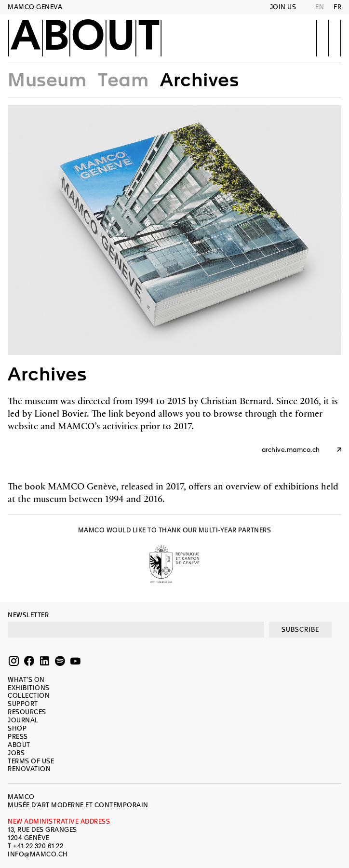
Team (123, 80)
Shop (17, 728)
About (85, 37)
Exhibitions (29, 688)
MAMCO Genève (82, 486)
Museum (47, 80)
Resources (27, 712)
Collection (29, 696)
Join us (283, 7)
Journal (23, 720)
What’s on (26, 680)
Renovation (29, 769)
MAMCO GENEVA (35, 7)
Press (18, 737)
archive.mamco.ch (291, 450)
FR (337, 7)
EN (320, 7)
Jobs (16, 753)
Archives (199, 80)
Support (23, 704)
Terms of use (31, 761)
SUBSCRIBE (300, 630)
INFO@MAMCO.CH (38, 854)
